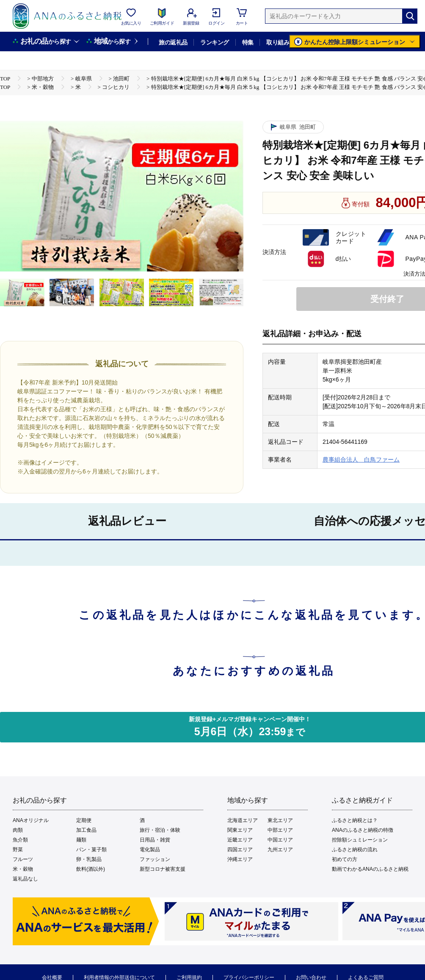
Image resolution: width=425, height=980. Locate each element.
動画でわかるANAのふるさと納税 (370, 869)
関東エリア (240, 830)
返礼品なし (25, 879)
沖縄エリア (240, 859)
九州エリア (280, 850)
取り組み (278, 42)
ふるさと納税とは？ (355, 820)
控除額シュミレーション (360, 840)
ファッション (155, 859)
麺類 (81, 840)
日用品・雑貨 (155, 840)
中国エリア (280, 840)
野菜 (18, 850)
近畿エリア (240, 840)
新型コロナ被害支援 (163, 869)
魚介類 (20, 840)
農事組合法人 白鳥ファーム (361, 460)
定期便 (84, 820)
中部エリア (280, 830)
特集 (248, 42)
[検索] (410, 16)
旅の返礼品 (173, 42)
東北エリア (280, 820)
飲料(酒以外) (91, 869)
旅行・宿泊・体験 (160, 830)
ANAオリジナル (31, 820)
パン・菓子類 (91, 850)
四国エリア (240, 850)
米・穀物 (23, 869)
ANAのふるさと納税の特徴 (363, 830)
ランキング (214, 42)
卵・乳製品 (89, 859)
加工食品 (86, 830)
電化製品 (150, 850)
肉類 (18, 830)
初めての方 (345, 859)
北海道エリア (243, 820)
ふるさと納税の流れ (355, 850)
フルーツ (23, 859)
